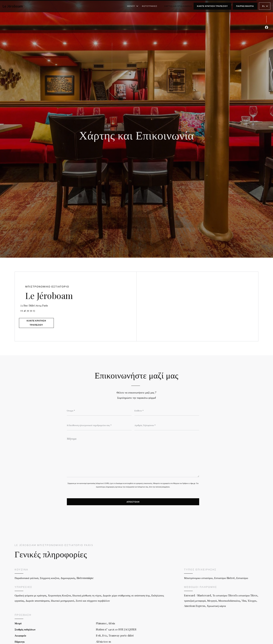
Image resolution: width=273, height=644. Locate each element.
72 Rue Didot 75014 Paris (54, 304)
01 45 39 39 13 (33, 310)
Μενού (133, 6)
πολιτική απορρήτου (163, 488)
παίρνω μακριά (245, 6)
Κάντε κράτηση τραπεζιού (212, 6)
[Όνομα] (99, 411)
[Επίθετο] (167, 411)
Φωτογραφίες (150, 6)
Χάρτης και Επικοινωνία (178, 6)
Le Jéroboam (13, 6)
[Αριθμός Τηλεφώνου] (167, 426)
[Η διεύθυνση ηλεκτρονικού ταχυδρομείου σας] (99, 426)
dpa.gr (193, 485)
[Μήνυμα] (133, 457)
